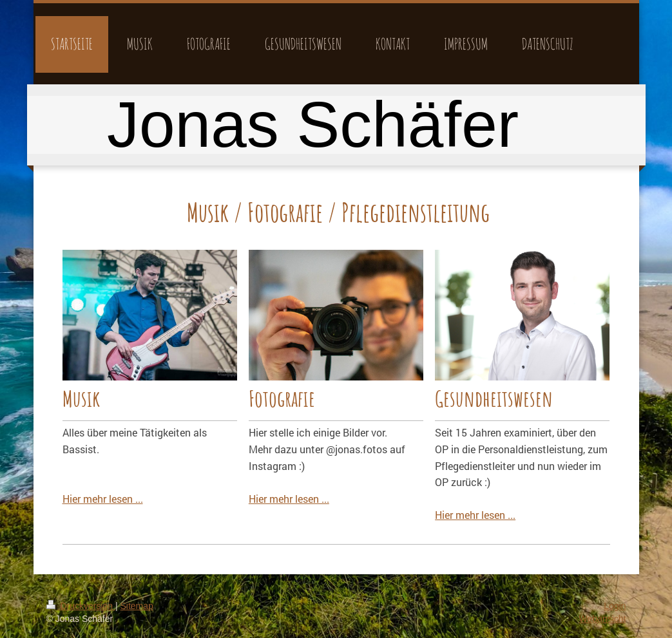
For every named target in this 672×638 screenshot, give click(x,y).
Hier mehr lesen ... (103, 499)
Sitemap (137, 606)
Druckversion (81, 606)
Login (615, 606)
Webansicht (603, 619)
